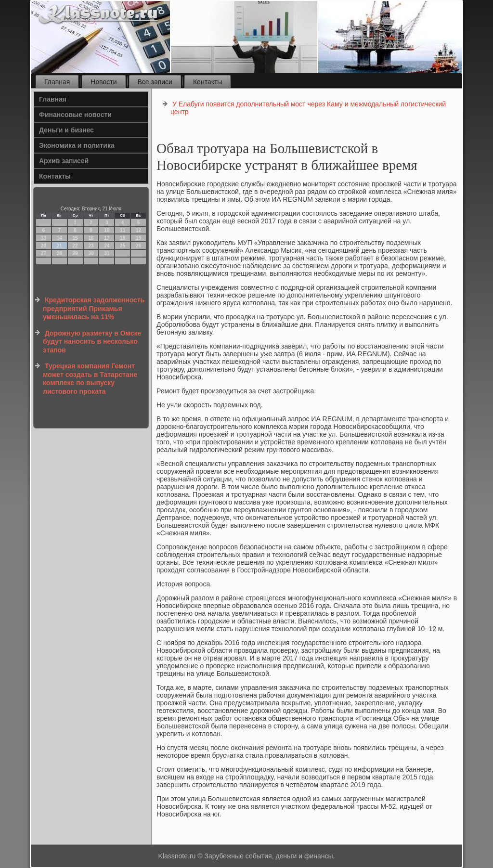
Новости (104, 82)
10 (107, 230)
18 (123, 238)
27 (44, 253)
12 (138, 230)
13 (44, 238)
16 (91, 238)
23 (91, 246)
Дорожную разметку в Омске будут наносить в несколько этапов (92, 342)
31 (107, 253)
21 (59, 246)
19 (138, 238)
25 (123, 246)
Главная (57, 82)
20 (44, 246)
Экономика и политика (77, 145)
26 (138, 246)
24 (107, 246)
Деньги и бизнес (66, 130)
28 (59, 253)
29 (75, 253)
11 (123, 230)
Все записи (155, 82)
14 (59, 238)
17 (107, 238)
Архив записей (64, 161)
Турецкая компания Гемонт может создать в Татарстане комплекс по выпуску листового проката (90, 379)
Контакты (208, 82)
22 (75, 246)
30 (91, 253)
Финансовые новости (75, 115)
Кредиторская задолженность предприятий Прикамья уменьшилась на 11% (94, 308)
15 (75, 238)
